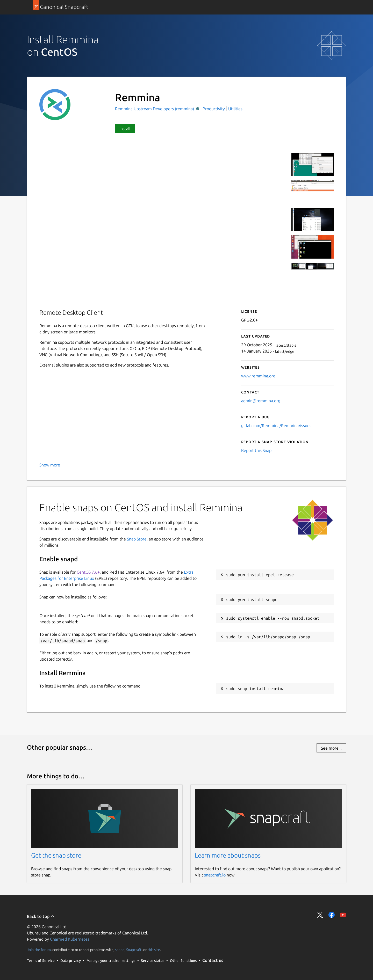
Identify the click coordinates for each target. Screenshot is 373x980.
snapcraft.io (215, 875)
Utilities (235, 109)
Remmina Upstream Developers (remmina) (155, 109)
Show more (50, 465)
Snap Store (137, 539)
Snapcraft (134, 950)
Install (125, 129)
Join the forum (39, 950)
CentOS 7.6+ (88, 572)
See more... (331, 748)
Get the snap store (56, 855)
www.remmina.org (258, 376)
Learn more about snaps (228, 855)
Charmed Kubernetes (70, 939)
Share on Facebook (332, 915)
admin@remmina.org (261, 401)
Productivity (214, 109)
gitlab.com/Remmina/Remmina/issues (276, 426)
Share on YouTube (343, 915)
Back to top (41, 916)
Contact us (213, 960)
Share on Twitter (320, 915)
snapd (120, 950)
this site (154, 950)
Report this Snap (256, 450)
